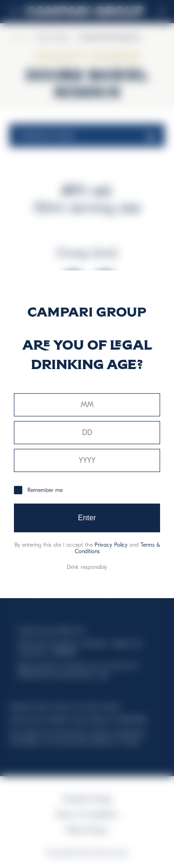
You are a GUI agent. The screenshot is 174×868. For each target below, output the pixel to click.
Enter (87, 518)
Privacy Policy (111, 545)
